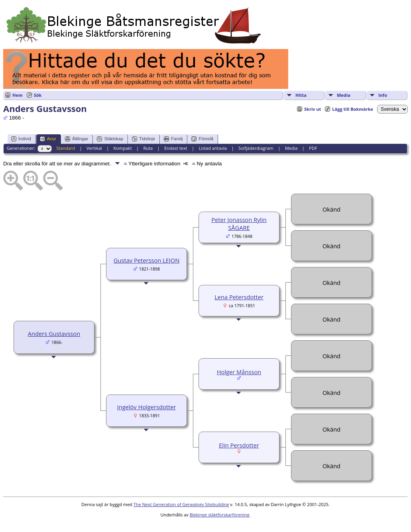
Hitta (301, 95)
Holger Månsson (239, 372)
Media (344, 95)
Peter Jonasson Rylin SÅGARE (239, 224)
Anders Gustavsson (54, 334)
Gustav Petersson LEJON (147, 260)
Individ (21, 139)
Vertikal (94, 148)
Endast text (176, 148)
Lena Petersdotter (239, 297)
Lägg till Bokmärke (353, 109)
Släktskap (110, 139)
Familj (173, 139)
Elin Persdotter (239, 445)
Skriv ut (313, 109)
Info (383, 95)
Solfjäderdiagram (256, 148)
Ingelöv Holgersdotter (147, 407)
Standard (66, 148)
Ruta (148, 148)
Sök (38, 95)
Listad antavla (213, 148)
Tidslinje (144, 139)
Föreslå (202, 139)
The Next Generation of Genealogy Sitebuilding (181, 504)
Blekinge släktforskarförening (220, 515)
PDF (313, 148)
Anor (48, 139)
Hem (18, 95)
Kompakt (122, 148)
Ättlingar (77, 139)
